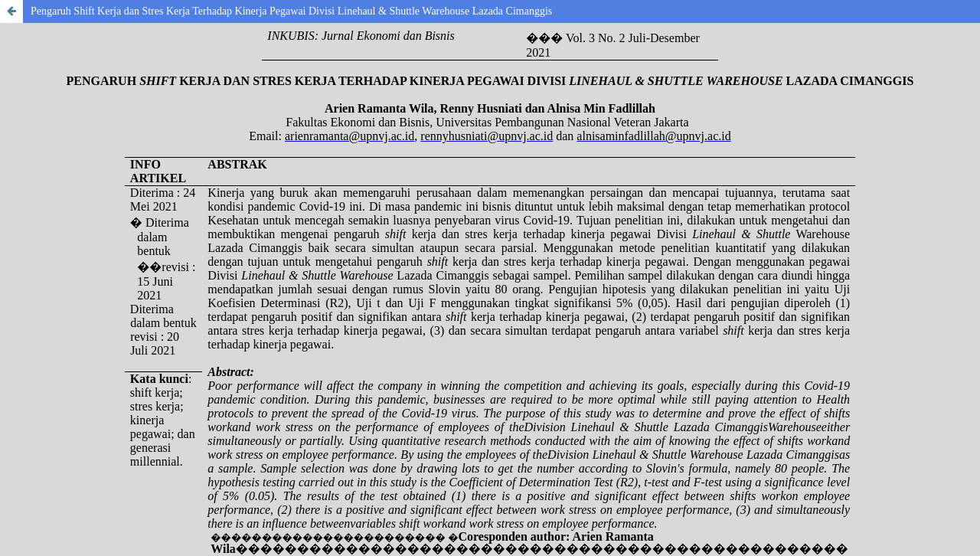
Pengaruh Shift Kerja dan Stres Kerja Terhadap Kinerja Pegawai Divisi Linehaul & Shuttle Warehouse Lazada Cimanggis (291, 11)
